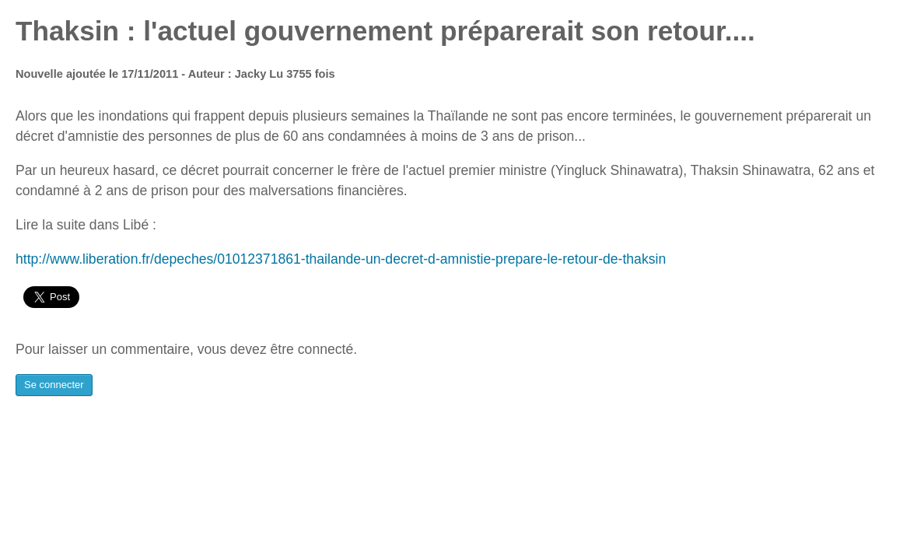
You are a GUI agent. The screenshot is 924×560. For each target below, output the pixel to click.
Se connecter (54, 385)
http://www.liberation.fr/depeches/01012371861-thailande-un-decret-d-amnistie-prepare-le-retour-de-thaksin (341, 259)
